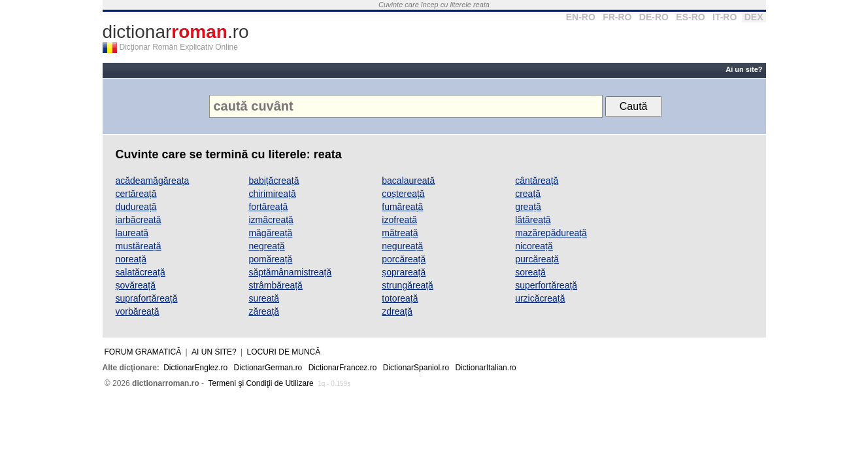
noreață (131, 259)
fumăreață (402, 207)
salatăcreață (141, 272)
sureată (264, 298)
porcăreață (404, 259)
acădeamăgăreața (153, 181)
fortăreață (268, 207)
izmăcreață (271, 220)
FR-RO (617, 17)
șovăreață (136, 285)
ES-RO (690, 17)
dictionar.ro (176, 32)
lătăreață (533, 220)
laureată (132, 233)
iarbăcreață (139, 220)
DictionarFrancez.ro (343, 368)
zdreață (397, 311)
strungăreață (408, 285)
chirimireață (272, 194)
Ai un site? (744, 69)
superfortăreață (546, 285)
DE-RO (654, 17)
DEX (754, 17)
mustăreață (139, 246)
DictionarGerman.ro (268, 368)
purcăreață (537, 259)
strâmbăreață (275, 285)
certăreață (136, 194)
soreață (530, 272)
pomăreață (270, 259)
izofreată (399, 220)
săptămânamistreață (290, 272)
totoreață (400, 298)
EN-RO (581, 17)
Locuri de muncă (284, 352)
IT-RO (725, 17)
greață (528, 207)
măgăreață (270, 233)
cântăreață (537, 181)
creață (528, 194)
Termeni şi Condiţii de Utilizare (260, 383)
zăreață (264, 311)
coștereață (403, 194)
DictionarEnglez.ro (195, 368)
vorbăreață (138, 311)
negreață (266, 246)
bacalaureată (408, 181)
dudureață (136, 207)
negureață (402, 246)
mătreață (400, 233)
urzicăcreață (540, 298)
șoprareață (404, 272)
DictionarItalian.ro (485, 368)
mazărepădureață (551, 233)
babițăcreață (274, 181)
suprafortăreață (147, 298)
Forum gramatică (143, 352)
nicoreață (534, 246)
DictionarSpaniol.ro (416, 368)
